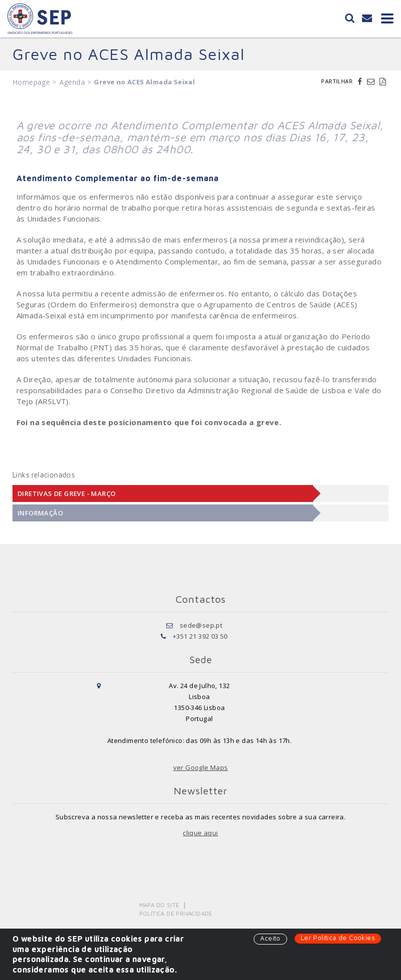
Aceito (270, 938)
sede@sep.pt (201, 625)
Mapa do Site (160, 905)
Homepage (31, 82)
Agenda (72, 82)
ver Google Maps (201, 767)
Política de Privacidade (176, 913)
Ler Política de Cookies (338, 938)
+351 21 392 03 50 (200, 636)
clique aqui (200, 833)
